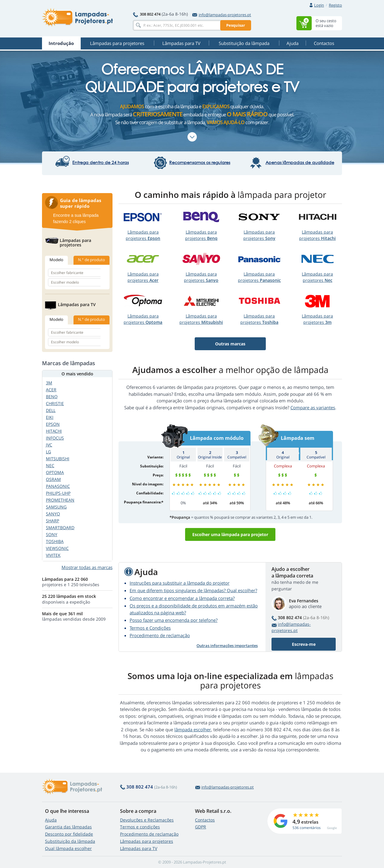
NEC (50, 465)
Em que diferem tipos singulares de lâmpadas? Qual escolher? (193, 590)
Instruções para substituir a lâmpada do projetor (180, 583)
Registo (335, 5)
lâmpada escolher (193, 729)
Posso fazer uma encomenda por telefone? (174, 620)
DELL (51, 410)
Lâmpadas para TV (139, 848)
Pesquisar (236, 25)
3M (49, 383)
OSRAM (53, 479)
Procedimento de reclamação (160, 635)
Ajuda (51, 820)
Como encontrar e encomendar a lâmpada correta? (182, 598)
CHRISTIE (55, 403)
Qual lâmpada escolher (68, 848)
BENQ (52, 397)
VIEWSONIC (57, 548)
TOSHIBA (55, 541)
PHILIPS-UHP (58, 493)
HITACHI (54, 431)
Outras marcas (230, 344)
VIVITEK (53, 555)
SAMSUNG (56, 507)
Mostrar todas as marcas (87, 567)
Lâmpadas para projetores (147, 841)
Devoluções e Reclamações (147, 820)
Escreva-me (304, 644)
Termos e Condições (150, 628)
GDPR (201, 827)
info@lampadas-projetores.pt (222, 15)
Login (319, 5)
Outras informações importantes (227, 646)
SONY (52, 534)
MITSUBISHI (58, 459)
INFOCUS (55, 438)
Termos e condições (140, 827)
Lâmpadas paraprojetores (143, 235)
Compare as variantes (313, 407)
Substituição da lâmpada (70, 841)
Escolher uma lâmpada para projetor (230, 534)
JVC (49, 445)
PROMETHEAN (60, 500)
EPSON (53, 424)
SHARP (52, 521)
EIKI (50, 417)
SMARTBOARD (60, 528)
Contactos (205, 820)
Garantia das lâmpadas (68, 827)
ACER (51, 390)
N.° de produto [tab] (91, 260)
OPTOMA (55, 472)
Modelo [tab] (56, 260)
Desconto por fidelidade (69, 834)
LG (48, 452)
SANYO (53, 514)
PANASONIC (58, 486)
